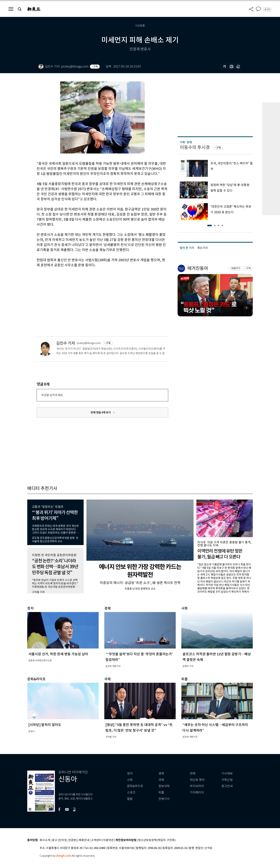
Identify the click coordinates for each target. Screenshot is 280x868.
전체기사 (164, 799)
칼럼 (130, 799)
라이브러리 (197, 786)
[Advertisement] (93, 296)
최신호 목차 (197, 780)
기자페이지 (197, 792)
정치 (130, 773)
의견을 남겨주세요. (52, 395)
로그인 (267, 9)
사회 (130, 780)
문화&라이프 (135, 786)
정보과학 (164, 786)
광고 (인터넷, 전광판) (64, 840)
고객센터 (96, 840)
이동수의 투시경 (195, 147)
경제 (161, 773)
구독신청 (227, 780)
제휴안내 (84, 840)
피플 (161, 792)
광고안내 (227, 786)
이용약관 (108, 840)
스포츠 (131, 792)
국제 (161, 780)
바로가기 (236, 268)
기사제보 (227, 773)
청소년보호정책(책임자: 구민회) (157, 840)
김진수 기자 (66, 343)
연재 (193, 773)
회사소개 (45, 840)
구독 (95, 67)
